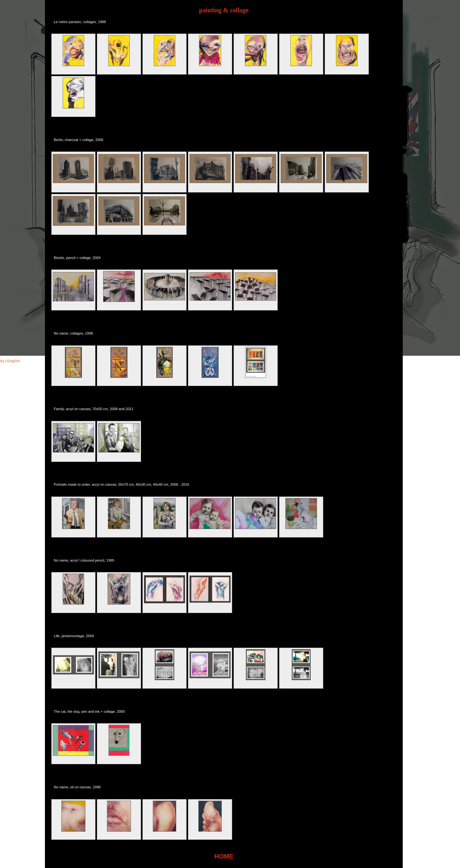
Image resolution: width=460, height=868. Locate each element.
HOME (224, 856)
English (14, 361)
